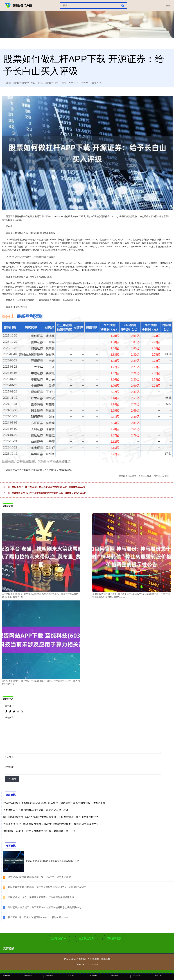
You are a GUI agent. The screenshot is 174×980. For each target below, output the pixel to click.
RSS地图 (94, 959)
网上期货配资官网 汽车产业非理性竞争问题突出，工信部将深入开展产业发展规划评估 (51, 817)
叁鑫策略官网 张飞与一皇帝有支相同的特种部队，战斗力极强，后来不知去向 (49, 493)
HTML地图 (105, 959)
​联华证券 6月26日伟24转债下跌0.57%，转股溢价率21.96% (38, 917)
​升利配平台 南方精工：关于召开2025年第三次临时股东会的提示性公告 (44, 907)
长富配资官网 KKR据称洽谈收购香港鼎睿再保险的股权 (52, 861)
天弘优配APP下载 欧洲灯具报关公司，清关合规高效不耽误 (36, 810)
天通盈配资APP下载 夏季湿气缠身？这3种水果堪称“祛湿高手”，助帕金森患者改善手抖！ (52, 824)
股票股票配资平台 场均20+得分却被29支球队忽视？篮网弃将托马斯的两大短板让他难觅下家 (54, 803)
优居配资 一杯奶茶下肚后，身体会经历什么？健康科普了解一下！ (40, 831)
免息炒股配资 (86, 938)
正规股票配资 (114, 938)
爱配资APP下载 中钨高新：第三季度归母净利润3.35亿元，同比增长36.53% (49, 487)
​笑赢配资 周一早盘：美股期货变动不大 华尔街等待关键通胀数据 (41, 897)
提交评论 (12, 779)
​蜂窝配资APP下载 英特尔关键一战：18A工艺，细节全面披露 (39, 877)
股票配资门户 (59, 938)
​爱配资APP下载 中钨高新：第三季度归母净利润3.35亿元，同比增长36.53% (47, 887)
